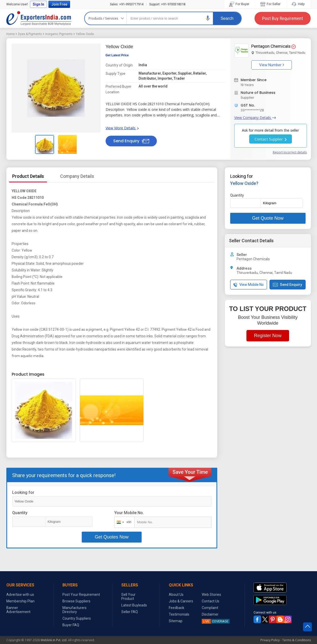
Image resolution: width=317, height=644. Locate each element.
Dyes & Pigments (30, 34)
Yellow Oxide (85, 34)
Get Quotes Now (112, 537)
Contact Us (211, 601)
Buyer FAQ (71, 625)
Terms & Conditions (297, 640)
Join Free (59, 4)
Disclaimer (210, 614)
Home (11, 34)
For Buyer (240, 4)
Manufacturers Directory (74, 610)
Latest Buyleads (134, 605)
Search (227, 18)
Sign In (38, 4)
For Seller (271, 4)
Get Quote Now (268, 218)
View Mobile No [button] (249, 285)
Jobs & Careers (181, 601)
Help (299, 4)
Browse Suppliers (76, 601)
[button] (208, 18)
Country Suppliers (77, 618)
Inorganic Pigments (59, 34)
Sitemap (176, 621)
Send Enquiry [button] (131, 141)
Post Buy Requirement (283, 18)
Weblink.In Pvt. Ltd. (54, 640)
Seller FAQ (130, 612)
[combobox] (123, 522)
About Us (176, 595)
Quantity (20, 513)
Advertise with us (20, 595)
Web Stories (211, 595)
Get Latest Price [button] (117, 55)
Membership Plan (20, 601)
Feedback (177, 608)
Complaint (210, 608)
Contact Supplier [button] (271, 139)
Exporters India (39, 18)
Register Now (268, 336)
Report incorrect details (290, 152)
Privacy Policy (270, 640)
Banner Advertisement (18, 610)
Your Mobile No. (129, 513)
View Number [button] (272, 65)
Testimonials (179, 614)
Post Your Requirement (81, 595)
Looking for (23, 492)
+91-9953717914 (127, 4)
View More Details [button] (122, 128)
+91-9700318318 (167, 4)
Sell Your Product (128, 597)
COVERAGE (215, 621)
